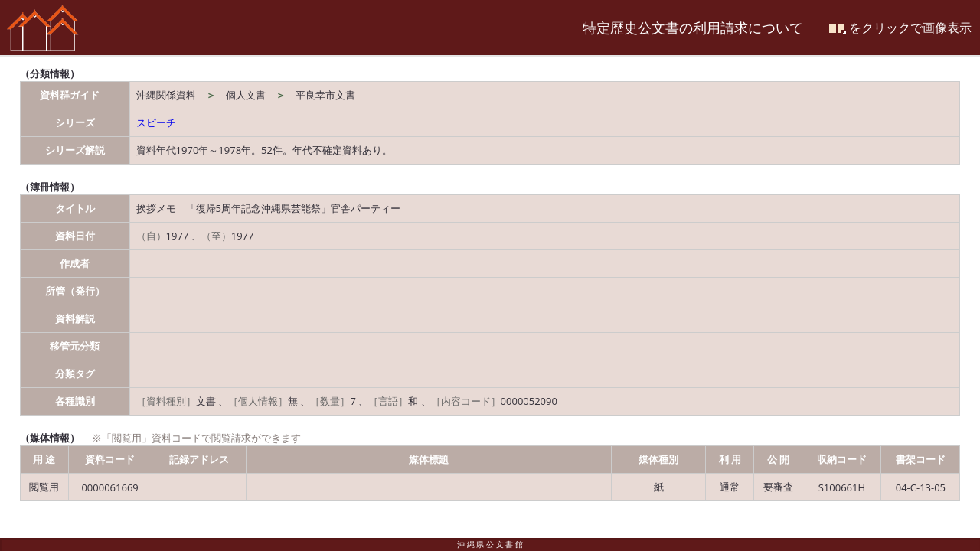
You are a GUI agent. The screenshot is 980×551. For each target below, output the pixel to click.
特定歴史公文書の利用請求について (693, 28)
